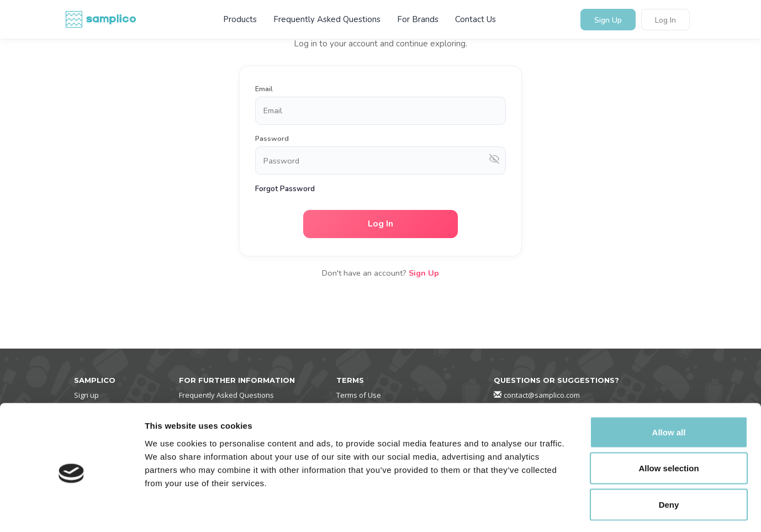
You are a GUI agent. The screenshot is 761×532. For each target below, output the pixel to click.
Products (240, 19)
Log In (665, 20)
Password (272, 139)
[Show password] (494, 160)
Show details (580, 510)
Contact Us (475, 19)
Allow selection (668, 423)
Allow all (669, 387)
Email (264, 89)
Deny (669, 459)
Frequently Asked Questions (327, 19)
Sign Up (608, 20)
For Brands (418, 19)
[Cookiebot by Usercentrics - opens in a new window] (72, 510)
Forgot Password (285, 189)
